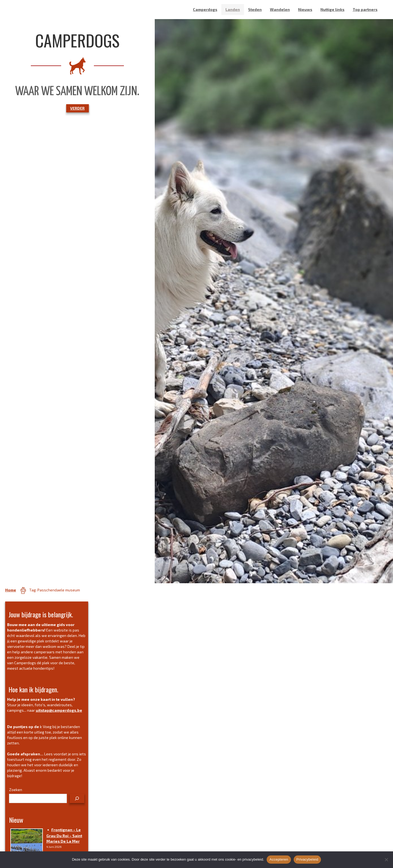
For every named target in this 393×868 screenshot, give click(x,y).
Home (11, 590)
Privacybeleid (307, 859)
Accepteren (279, 859)
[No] (386, 860)
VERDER (77, 108)
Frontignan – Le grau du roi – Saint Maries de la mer (64, 835)
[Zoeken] (77, 798)
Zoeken (16, 790)
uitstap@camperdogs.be (59, 710)
